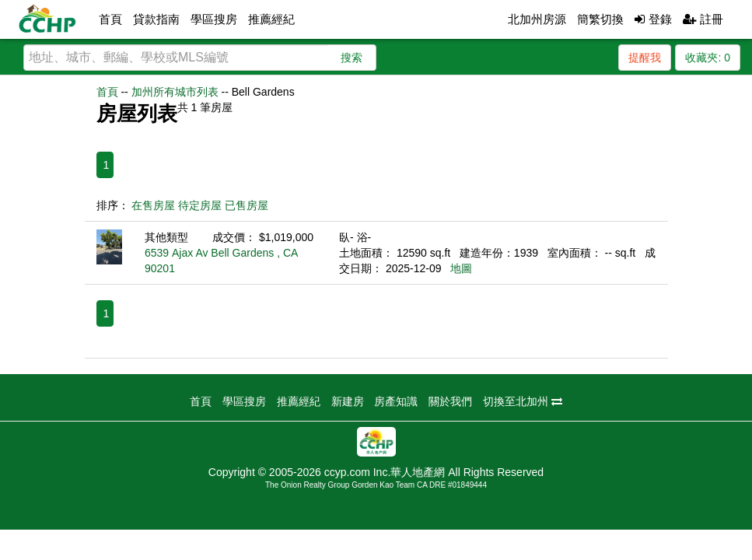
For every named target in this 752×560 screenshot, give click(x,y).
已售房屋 (247, 205)
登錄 (653, 19)
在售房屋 (153, 205)
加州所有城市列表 (175, 92)
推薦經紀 (271, 19)
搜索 (352, 58)
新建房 (348, 401)
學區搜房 (214, 19)
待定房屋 (200, 205)
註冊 (703, 19)
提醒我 (645, 58)
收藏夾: (708, 58)
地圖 (461, 268)
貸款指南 (156, 19)
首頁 (110, 19)
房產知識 (396, 401)
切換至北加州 (523, 401)
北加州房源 (537, 19)
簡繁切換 (600, 19)
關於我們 (450, 401)
